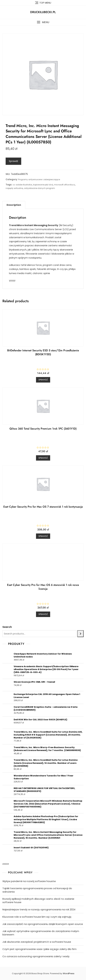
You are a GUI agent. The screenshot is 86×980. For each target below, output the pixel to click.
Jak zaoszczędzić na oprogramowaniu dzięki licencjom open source (43, 924)
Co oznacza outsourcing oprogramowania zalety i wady (36, 956)
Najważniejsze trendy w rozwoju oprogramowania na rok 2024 (39, 909)
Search (7, 627)
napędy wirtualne (14, 188)
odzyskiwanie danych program (39, 188)
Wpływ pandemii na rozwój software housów (29, 881)
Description (14, 205)
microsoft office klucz (64, 185)
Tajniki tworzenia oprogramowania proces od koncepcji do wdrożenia (37, 890)
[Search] (80, 634)
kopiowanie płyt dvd (43, 185)
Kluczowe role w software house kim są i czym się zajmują (37, 917)
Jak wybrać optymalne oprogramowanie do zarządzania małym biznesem (41, 933)
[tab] (14, 205)
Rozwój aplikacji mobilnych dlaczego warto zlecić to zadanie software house (38, 900)
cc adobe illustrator (22, 185)
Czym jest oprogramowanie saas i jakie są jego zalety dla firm (39, 949)
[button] (43, 22)
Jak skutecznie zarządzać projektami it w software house (37, 942)
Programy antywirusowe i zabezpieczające (39, 179)
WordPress (69, 973)
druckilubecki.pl (43, 12)
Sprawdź (13, 161)
